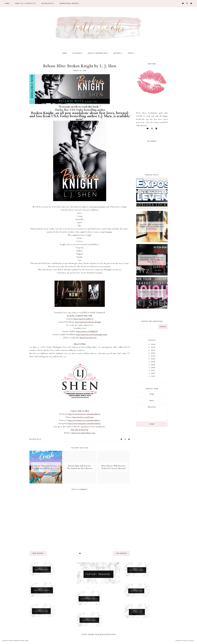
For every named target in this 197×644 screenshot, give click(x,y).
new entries (38, 553)
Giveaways (77, 53)
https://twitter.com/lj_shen (83, 417)
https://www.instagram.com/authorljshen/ (84, 423)
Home (7, 3)
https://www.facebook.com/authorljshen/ (84, 414)
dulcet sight (189, 641)
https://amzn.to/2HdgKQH (87, 331)
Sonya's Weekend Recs (98, 53)
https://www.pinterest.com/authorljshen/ (84, 420)
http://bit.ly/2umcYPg (80, 430)
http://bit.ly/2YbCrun (88, 338)
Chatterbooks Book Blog (19, 641)
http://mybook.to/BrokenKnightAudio (92, 334)
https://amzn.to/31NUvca (83, 319)
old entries (121, 553)
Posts (131, 53)
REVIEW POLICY (48, 3)
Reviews (117, 53)
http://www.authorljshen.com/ (83, 433)
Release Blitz (35, 439)
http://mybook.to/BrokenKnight (88, 322)
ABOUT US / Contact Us (25, 3)
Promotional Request (69, 3)
